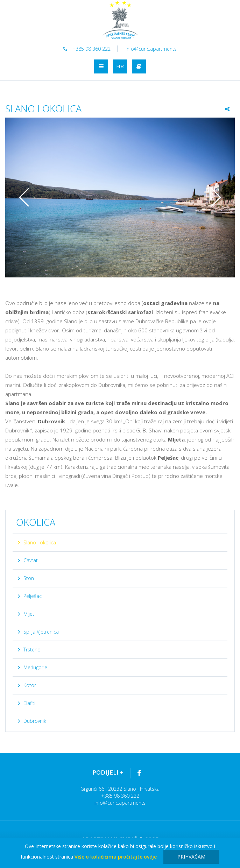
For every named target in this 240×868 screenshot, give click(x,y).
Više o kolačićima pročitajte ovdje (116, 857)
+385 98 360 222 (87, 49)
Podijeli (108, 772)
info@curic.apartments (151, 49)
